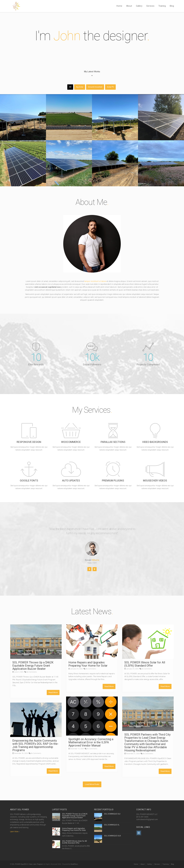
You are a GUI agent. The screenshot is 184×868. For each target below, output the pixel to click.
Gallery (139, 6)
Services (150, 6)
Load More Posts (92, 784)
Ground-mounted (95, 87)
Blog (172, 6)
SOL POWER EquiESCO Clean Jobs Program (27, 864)
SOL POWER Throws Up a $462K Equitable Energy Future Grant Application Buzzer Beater (33, 666)
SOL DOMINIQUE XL (112, 825)
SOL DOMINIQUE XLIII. (113, 836)
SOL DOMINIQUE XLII (112, 814)
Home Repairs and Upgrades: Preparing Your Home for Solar (88, 664)
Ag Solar (80, 87)
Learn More (14, 832)
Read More (53, 692)
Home (119, 6)
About (129, 6)
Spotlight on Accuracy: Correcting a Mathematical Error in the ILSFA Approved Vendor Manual (91, 742)
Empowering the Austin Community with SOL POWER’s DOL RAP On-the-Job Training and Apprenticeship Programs (35, 745)
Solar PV (110, 87)
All (70, 87)
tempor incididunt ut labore (95, 281)
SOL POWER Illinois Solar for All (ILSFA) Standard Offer (145, 664)
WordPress (74, 864)
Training (162, 6)
